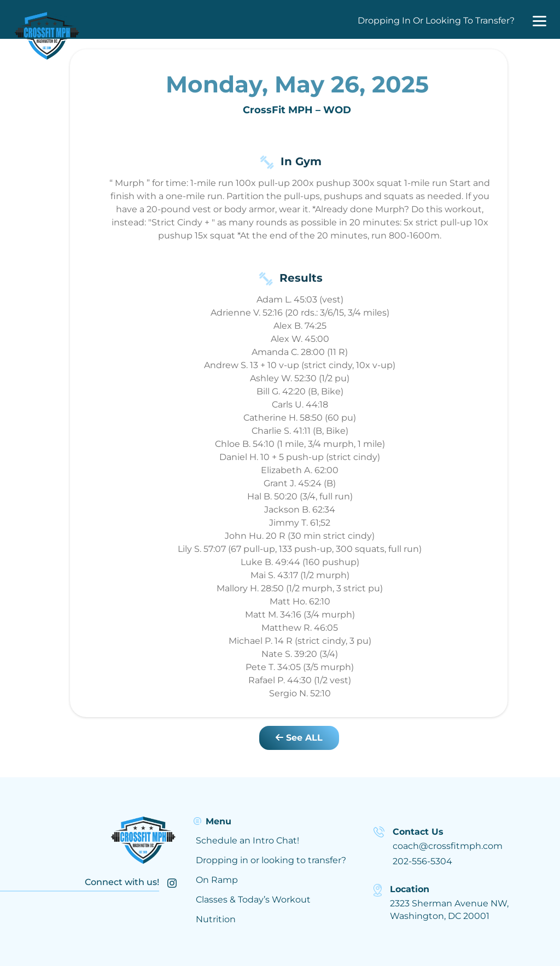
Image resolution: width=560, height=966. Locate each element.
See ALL (299, 738)
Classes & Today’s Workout (253, 900)
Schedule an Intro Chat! (247, 840)
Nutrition (216, 919)
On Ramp (217, 880)
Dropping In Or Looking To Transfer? (436, 21)
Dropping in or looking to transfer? (271, 860)
